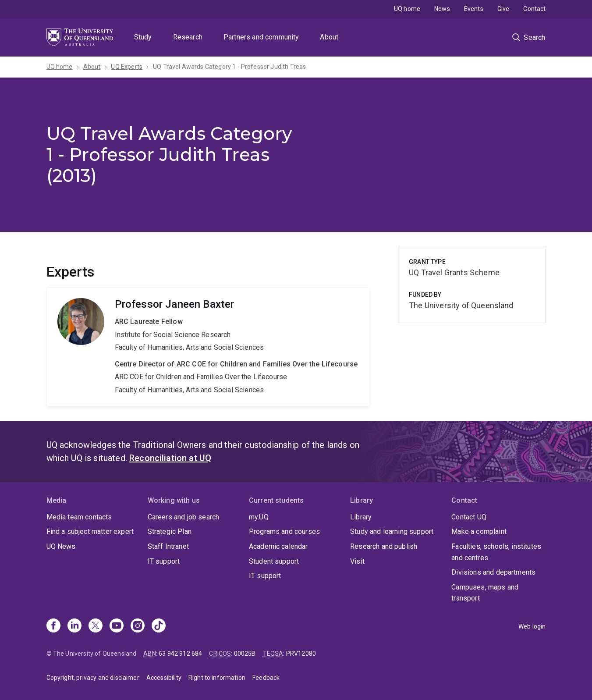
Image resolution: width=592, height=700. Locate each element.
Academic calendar (278, 546)
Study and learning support (392, 531)
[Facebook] (53, 626)
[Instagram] (138, 626)
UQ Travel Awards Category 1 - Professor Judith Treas (229, 67)
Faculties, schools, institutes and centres (496, 552)
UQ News (61, 546)
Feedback (266, 678)
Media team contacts (79, 517)
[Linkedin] (74, 626)
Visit (357, 561)
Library (361, 517)
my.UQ (259, 517)
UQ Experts (127, 67)
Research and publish (384, 546)
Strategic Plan (170, 531)
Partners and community (261, 37)
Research (188, 37)
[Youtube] (117, 626)
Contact (534, 9)
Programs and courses (284, 531)
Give (503, 9)
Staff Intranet (168, 546)
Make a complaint (479, 531)
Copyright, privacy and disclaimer (93, 678)
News (442, 9)
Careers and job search (184, 517)
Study (143, 37)
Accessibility (164, 678)
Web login (532, 626)
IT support (164, 561)
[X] (96, 626)
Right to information (217, 678)
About (329, 37)
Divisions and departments (493, 572)
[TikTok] (159, 626)
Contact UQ (469, 517)
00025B (245, 654)
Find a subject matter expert (90, 531)
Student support (274, 561)
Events (474, 9)
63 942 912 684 (180, 654)
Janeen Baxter (208, 347)
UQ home (407, 9)
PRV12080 (301, 654)
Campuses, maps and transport (485, 593)
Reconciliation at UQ (170, 458)
